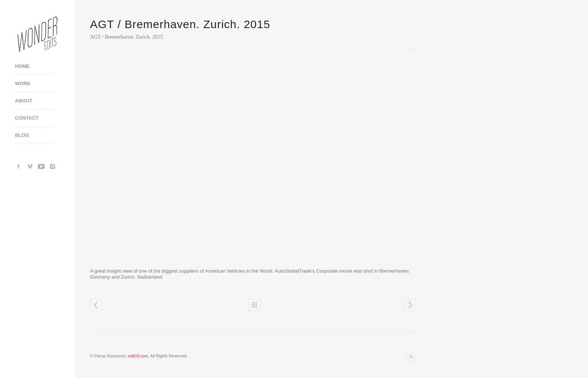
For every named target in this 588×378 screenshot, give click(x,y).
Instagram (52, 166)
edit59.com (138, 356)
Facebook (19, 166)
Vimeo (30, 166)
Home (22, 66)
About (24, 101)
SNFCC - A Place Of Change (410, 305)
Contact (27, 118)
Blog (22, 135)
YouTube (41, 166)
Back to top (411, 357)
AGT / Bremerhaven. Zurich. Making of (96, 305)
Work (23, 83)
